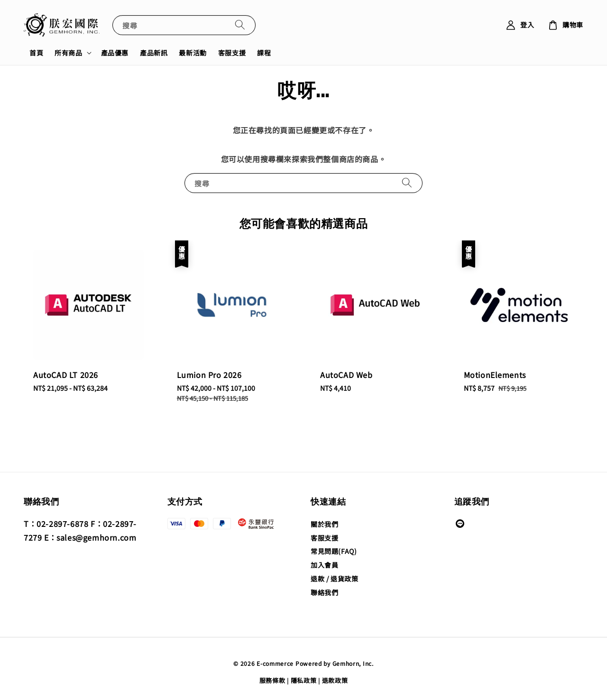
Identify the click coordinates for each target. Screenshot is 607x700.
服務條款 (272, 680)
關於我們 (324, 524)
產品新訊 (154, 53)
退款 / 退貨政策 (334, 579)
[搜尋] (240, 25)
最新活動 (193, 53)
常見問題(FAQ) (334, 551)
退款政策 (335, 680)
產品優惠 (115, 53)
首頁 (36, 53)
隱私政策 (304, 680)
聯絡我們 (324, 592)
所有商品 (68, 53)
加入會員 (324, 565)
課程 (264, 53)
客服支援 (232, 53)
